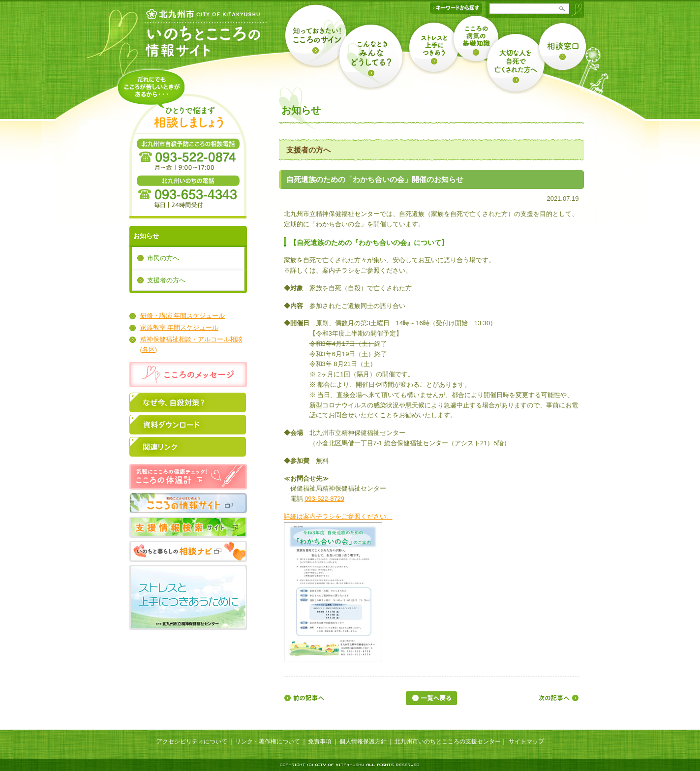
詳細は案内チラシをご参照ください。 (338, 516)
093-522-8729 (324, 499)
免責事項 (320, 741)
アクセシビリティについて (192, 741)
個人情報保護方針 (363, 741)
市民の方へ (163, 258)
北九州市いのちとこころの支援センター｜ (451, 741)
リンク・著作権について (268, 741)
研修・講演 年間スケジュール (183, 316)
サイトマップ (526, 741)
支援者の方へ (166, 280)
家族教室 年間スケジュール (180, 327)
